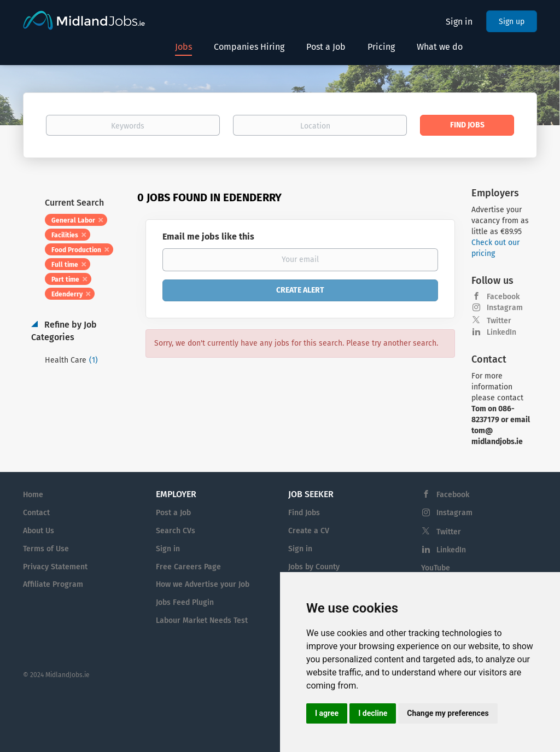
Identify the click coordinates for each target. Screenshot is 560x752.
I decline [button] (373, 713)
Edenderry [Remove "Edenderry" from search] (67, 294)
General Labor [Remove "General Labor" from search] (73, 220)
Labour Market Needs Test (202, 620)
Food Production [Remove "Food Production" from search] (76, 250)
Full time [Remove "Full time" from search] (65, 265)
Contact (36, 513)
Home (33, 495)
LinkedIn (501, 332)
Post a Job (173, 513)
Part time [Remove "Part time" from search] (65, 279)
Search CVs (176, 531)
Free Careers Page (188, 567)
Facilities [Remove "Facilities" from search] (65, 235)
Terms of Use (46, 549)
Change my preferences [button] (448, 713)
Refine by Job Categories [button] (64, 331)
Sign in (459, 22)
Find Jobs (467, 125)
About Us (39, 531)
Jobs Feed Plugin (185, 602)
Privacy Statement (55, 567)
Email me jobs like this (208, 237)
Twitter (499, 321)
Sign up (512, 22)
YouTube (436, 568)
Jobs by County (314, 567)
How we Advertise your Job (203, 584)
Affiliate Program (53, 584)
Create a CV (309, 531)
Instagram (505, 308)
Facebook (503, 297)
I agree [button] (327, 713)
